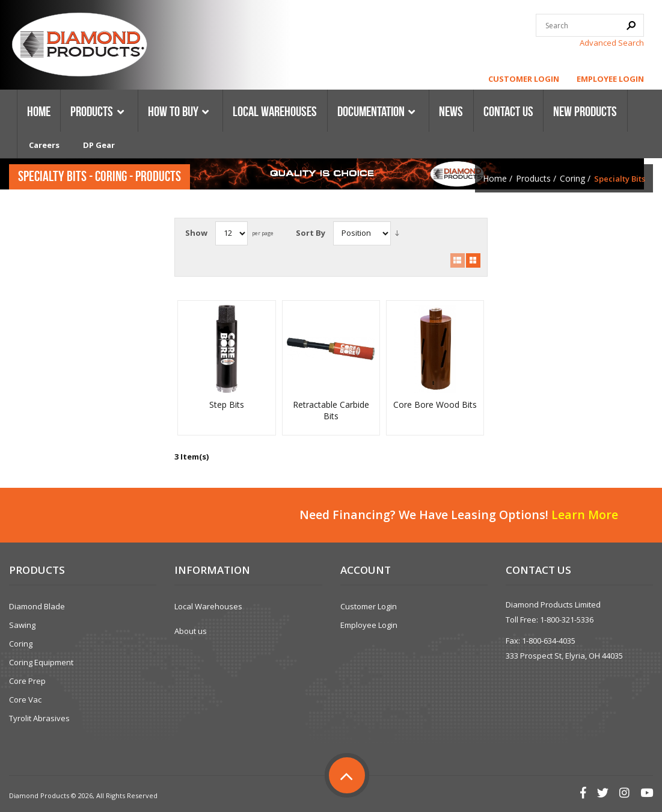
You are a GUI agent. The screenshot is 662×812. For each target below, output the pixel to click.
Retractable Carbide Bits (331, 411)
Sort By (311, 233)
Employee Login (610, 79)
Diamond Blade (37, 606)
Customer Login (524, 79)
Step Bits (227, 405)
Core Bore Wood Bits (435, 405)
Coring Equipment (41, 662)
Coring (572, 178)
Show (196, 233)
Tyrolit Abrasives (39, 718)
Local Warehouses (208, 606)
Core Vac (25, 700)
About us (191, 631)
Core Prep (27, 681)
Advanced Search (612, 43)
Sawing (22, 625)
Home (495, 178)
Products (533, 178)
